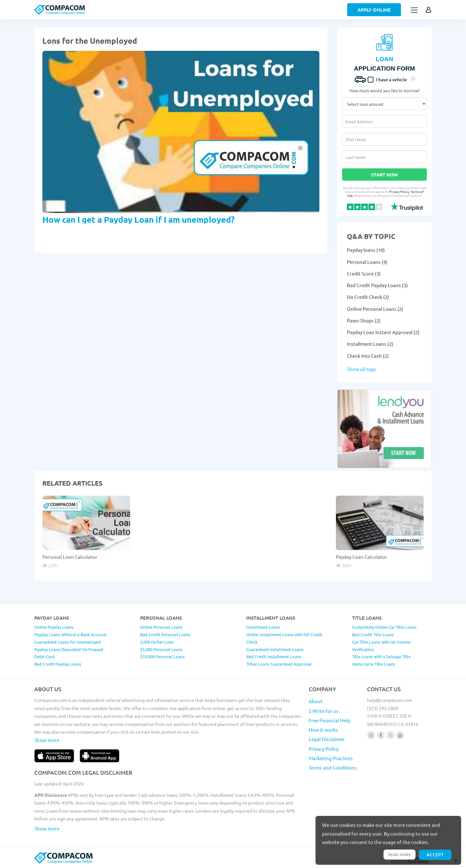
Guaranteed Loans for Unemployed (68, 642)
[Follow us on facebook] (381, 735)
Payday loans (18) (366, 250)
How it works (323, 730)
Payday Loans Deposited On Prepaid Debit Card (69, 653)
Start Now (384, 175)
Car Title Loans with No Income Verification (381, 646)
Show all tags (361, 369)
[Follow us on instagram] (371, 735)
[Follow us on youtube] (400, 735)
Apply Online (374, 10)
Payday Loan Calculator (361, 557)
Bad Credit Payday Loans (58, 664)
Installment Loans (263, 627)
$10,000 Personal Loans (162, 656)
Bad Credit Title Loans (373, 634)
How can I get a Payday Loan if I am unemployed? (139, 219)
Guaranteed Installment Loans (275, 649)
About (316, 701)
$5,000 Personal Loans (161, 649)
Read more (399, 854)
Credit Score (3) (364, 273)
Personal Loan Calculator (70, 557)
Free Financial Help (330, 720)
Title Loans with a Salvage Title (381, 656)
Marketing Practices (331, 758)
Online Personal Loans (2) (375, 309)
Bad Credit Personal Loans (165, 634)
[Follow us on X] (390, 735)
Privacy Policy (399, 192)
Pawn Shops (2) (364, 320)
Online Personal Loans (161, 627)
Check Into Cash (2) (368, 356)
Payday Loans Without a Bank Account (70, 634)
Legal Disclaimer (327, 739)
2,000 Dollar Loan (157, 642)
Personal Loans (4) (367, 262)
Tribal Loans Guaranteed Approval (279, 664)
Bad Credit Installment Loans (274, 656)
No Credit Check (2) (368, 297)
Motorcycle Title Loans (374, 664)
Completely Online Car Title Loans (384, 627)
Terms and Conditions (333, 767)
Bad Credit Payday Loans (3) (377, 285)
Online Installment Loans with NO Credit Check (284, 638)
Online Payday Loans (54, 627)
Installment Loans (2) (370, 344)
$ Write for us (324, 711)
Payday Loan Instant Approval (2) (383, 332)
